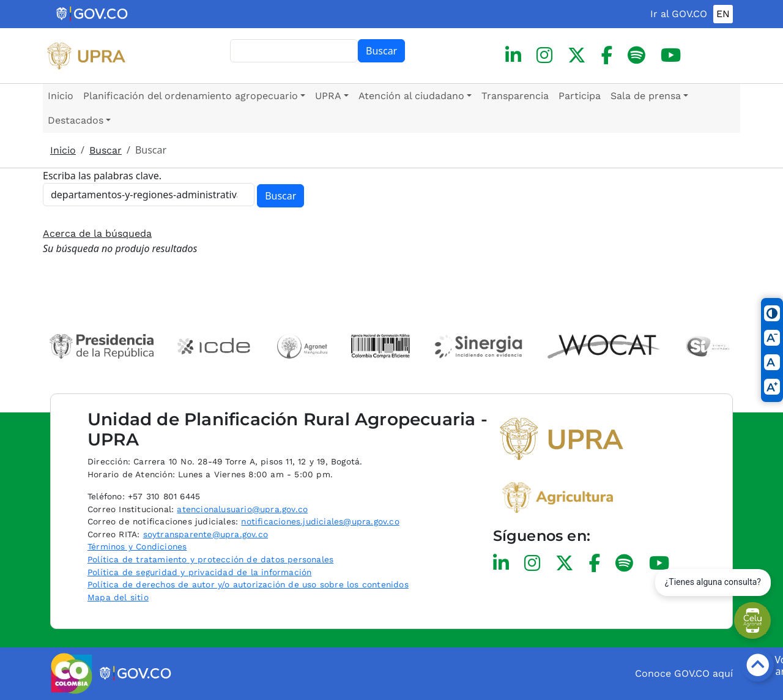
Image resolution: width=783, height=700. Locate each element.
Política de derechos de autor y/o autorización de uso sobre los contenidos (248, 584)
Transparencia (515, 96)
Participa (580, 96)
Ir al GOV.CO (679, 14)
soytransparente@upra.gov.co (206, 534)
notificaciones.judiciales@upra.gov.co (320, 521)
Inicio (61, 96)
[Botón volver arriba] (757, 665)
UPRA (328, 96)
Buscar (381, 51)
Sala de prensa (646, 96)
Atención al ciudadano (411, 96)
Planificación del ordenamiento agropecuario (191, 96)
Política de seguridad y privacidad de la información (199, 572)
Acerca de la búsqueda (97, 233)
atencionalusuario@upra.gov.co (242, 509)
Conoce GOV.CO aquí (684, 673)
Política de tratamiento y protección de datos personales (210, 559)
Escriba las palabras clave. (102, 176)
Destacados (76, 120)
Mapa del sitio (118, 597)
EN (723, 14)
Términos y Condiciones (137, 546)
